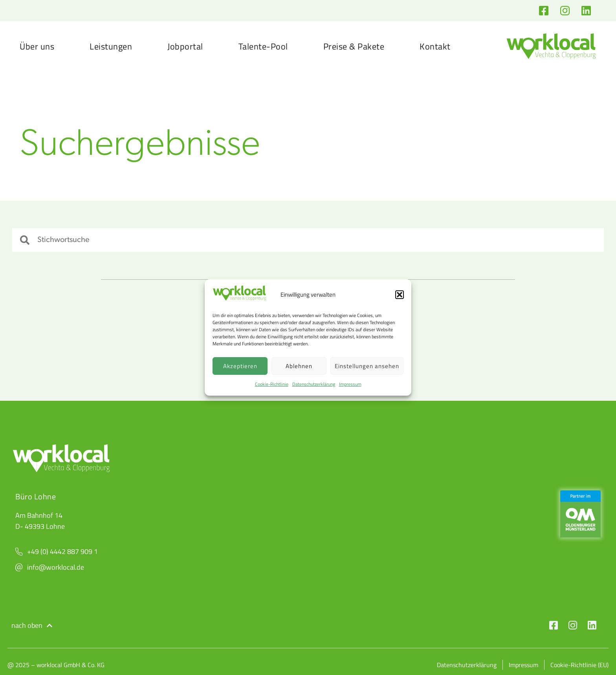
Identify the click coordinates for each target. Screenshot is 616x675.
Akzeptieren (240, 366)
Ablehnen (299, 366)
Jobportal (185, 46)
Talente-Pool (263, 46)
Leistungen (111, 46)
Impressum (350, 384)
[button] (400, 295)
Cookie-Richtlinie (272, 384)
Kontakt (435, 46)
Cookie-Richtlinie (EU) (579, 665)
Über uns (37, 46)
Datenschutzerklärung (314, 384)
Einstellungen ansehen (367, 366)
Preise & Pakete (354, 46)
